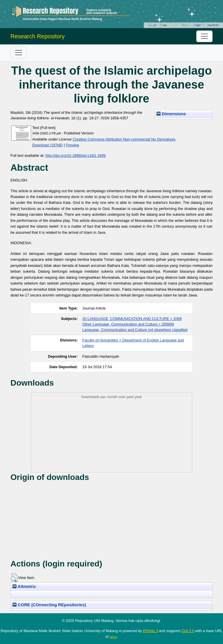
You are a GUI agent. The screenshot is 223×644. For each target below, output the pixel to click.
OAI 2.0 (188, 631)
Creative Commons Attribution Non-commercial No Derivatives (124, 139)
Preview (73, 145)
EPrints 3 (150, 631)
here (113, 637)
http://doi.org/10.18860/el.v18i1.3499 (75, 155)
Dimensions (171, 114)
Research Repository (38, 36)
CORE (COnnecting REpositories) (49, 605)
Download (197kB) (47, 145)
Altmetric (24, 587)
